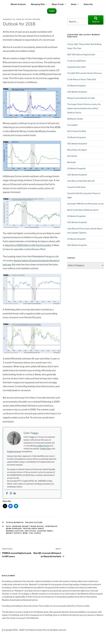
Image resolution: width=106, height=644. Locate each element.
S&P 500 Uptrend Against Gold (81, 54)
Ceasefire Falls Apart (76, 187)
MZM (25, 533)
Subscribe (88, 4)
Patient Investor (14, 451)
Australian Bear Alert (76, 67)
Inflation (30, 531)
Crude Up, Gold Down (77, 61)
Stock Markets (15, 522)
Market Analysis (18, 4)
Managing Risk (39, 4)
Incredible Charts (42, 446)
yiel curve (35, 533)
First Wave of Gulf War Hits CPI (81, 181)
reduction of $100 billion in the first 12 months (28, 245)
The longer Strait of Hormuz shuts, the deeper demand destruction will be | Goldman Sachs (84, 108)
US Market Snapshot (76, 86)
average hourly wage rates (28, 526)
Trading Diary (46, 449)
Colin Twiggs (33, 19)
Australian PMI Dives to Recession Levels (85, 204)
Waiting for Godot (75, 119)
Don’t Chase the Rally (77, 131)
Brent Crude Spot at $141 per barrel (83, 210)
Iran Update (72, 125)
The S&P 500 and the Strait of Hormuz (84, 73)
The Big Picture (34, 522)
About (75, 4)
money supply (14, 533)
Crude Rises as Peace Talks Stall (82, 79)
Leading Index (45, 531)
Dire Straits (72, 156)
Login (52, 11)
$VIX (8, 526)
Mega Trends (59, 4)
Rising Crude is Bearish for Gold (81, 98)
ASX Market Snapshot (77, 92)
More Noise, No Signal (77, 150)
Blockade (71, 162)
